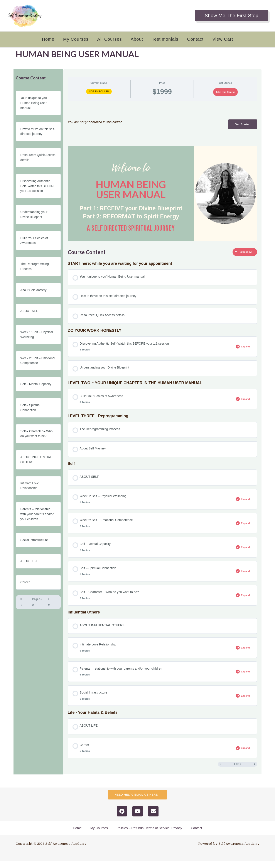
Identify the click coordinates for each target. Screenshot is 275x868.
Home (48, 39)
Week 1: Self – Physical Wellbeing (38, 345)
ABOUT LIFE (30, 576)
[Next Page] (255, 771)
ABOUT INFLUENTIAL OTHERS (37, 472)
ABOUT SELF (31, 321)
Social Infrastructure (35, 554)
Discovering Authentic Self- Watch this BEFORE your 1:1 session (36, 191)
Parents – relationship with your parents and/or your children (38, 528)
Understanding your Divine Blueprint (35, 222)
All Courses (110, 39)
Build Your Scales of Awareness (35, 249)
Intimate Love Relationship (30, 499)
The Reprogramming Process (35, 276)
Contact (195, 39)
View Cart (223, 39)
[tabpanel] (162, 173)
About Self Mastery (34, 299)
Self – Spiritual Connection (31, 419)
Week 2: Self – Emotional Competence (37, 371)
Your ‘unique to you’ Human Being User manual (35, 103)
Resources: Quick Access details (33, 159)
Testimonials (165, 39)
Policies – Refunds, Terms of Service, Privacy (149, 835)
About (137, 39)
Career (25, 597)
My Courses (76, 39)
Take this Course (226, 92)
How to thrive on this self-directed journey (35, 132)
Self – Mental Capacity (37, 395)
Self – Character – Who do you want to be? (37, 446)
